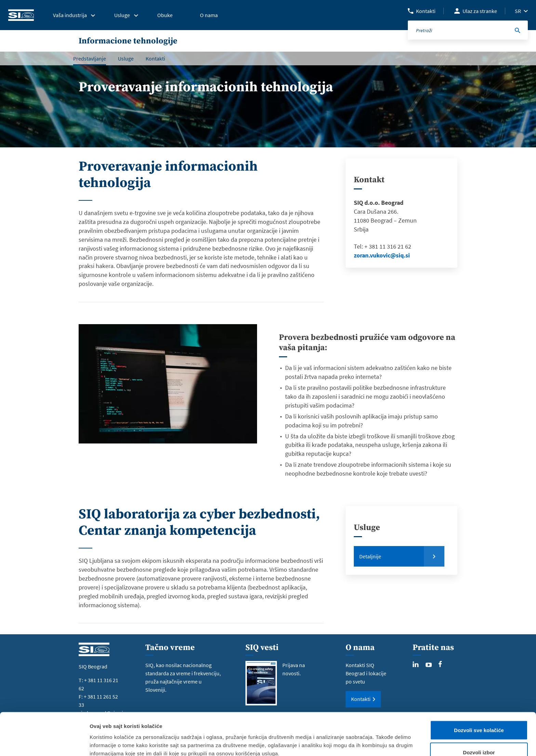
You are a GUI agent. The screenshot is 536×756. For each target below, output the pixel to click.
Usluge (126, 58)
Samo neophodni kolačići (479, 738)
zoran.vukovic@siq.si (382, 255)
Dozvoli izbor (479, 715)
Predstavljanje (90, 58)
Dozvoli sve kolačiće (479, 693)
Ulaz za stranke (480, 11)
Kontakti (426, 11)
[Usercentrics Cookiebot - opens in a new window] (44, 743)
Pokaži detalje (363, 738)
